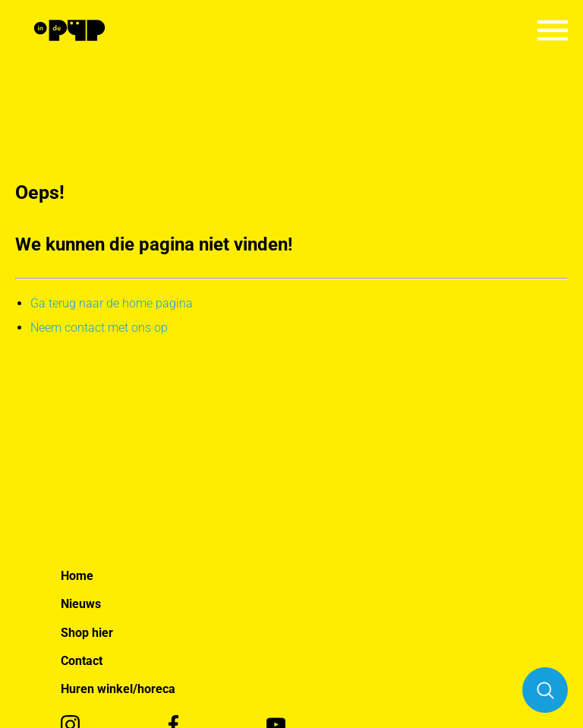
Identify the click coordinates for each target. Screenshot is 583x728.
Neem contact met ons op (99, 328)
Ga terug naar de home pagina (112, 303)
